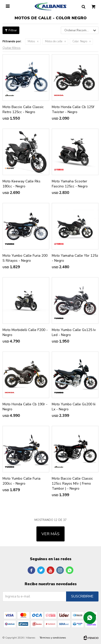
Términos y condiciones (53, 638)
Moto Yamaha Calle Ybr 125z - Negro (75, 258)
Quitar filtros (12, 48)
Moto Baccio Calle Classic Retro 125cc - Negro (23, 109)
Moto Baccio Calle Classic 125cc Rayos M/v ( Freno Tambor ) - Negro (72, 484)
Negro (80, 41)
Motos (31, 41)
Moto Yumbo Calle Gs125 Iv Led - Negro (74, 332)
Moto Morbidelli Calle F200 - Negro (25, 332)
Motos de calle (54, 41)
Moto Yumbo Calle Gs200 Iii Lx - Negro (74, 407)
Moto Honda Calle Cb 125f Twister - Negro (73, 109)
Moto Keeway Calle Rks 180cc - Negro (21, 184)
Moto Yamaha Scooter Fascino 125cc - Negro (70, 184)
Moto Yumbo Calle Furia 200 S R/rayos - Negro (25, 258)
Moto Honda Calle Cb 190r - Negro (25, 407)
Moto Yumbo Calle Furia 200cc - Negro (21, 481)
